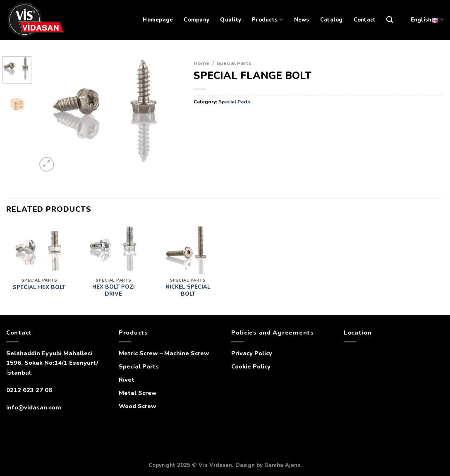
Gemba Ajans (282, 465)
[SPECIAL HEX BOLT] (39, 249)
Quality (231, 20)
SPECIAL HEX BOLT (39, 288)
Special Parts (234, 63)
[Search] (390, 20)
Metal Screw (138, 393)
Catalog (332, 20)
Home (201, 63)
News (302, 20)
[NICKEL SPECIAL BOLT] (188, 249)
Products (268, 20)
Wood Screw (138, 406)
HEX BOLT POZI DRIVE (114, 291)
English (427, 20)
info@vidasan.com (34, 407)
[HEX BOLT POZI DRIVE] (113, 249)
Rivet (127, 380)
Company (196, 20)
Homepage (158, 20)
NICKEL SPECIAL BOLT (188, 291)
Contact (365, 20)
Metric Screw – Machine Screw (164, 353)
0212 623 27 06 (29, 390)
